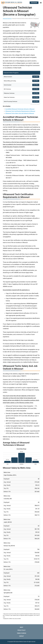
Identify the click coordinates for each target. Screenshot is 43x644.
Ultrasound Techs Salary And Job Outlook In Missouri (20, 113)
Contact (21, 636)
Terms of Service (21, 633)
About (22, 627)
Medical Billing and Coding (10, 81)
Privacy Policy (22, 630)
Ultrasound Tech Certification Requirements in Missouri (20, 111)
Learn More (36, 77)
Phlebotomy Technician (9, 93)
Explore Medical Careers (21, 642)
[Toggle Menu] (41, 3)
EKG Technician (7, 89)
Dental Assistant (8, 85)
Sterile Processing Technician (11, 101)
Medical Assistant (8, 77)
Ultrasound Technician (7, 19)
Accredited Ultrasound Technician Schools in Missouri (20, 109)
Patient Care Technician (9, 97)
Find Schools (34, 3)
